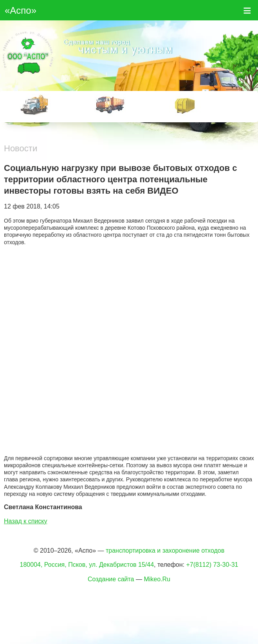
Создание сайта (111, 579)
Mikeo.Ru (157, 579)
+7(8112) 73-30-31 (212, 565)
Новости (21, 148)
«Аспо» (21, 10)
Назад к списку (26, 521)
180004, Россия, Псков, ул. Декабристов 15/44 (87, 565)
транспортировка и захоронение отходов (165, 551)
